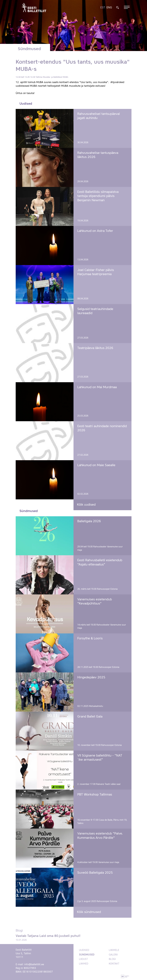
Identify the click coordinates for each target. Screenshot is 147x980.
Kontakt (114, 964)
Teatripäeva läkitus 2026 (95, 348)
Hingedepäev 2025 (91, 678)
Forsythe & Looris (90, 639)
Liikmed (84, 964)
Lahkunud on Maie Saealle (96, 465)
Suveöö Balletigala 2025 (95, 873)
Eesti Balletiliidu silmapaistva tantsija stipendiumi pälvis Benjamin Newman (98, 196)
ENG (109, 8)
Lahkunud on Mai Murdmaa (97, 387)
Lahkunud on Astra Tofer (95, 231)
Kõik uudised (86, 505)
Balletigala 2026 (89, 521)
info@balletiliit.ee (34, 965)
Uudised (84, 950)
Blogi (112, 959)
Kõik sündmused (89, 912)
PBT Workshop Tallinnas (95, 795)
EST (103, 8)
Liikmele (114, 950)
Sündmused (87, 955)
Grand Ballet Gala (90, 717)
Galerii (113, 955)
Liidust (83, 959)
